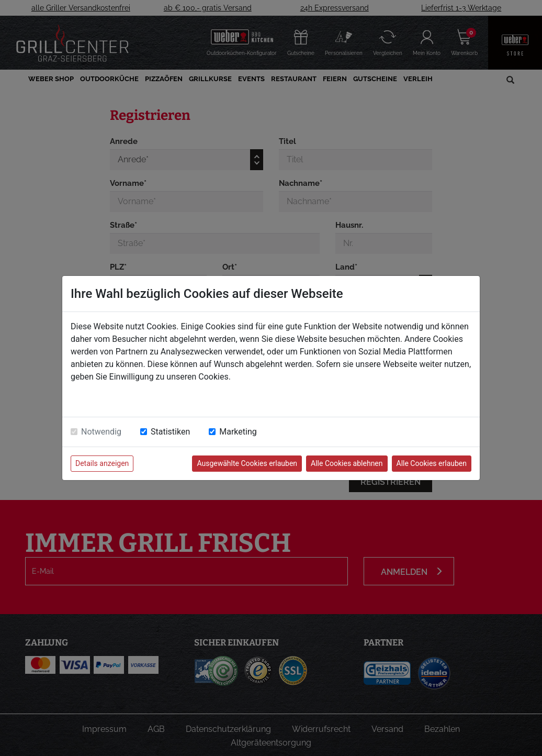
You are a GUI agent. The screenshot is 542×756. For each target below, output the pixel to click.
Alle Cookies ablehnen (347, 463)
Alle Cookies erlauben (432, 463)
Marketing (238, 432)
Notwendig (101, 432)
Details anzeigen (102, 463)
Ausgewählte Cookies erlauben (247, 463)
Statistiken (170, 432)
